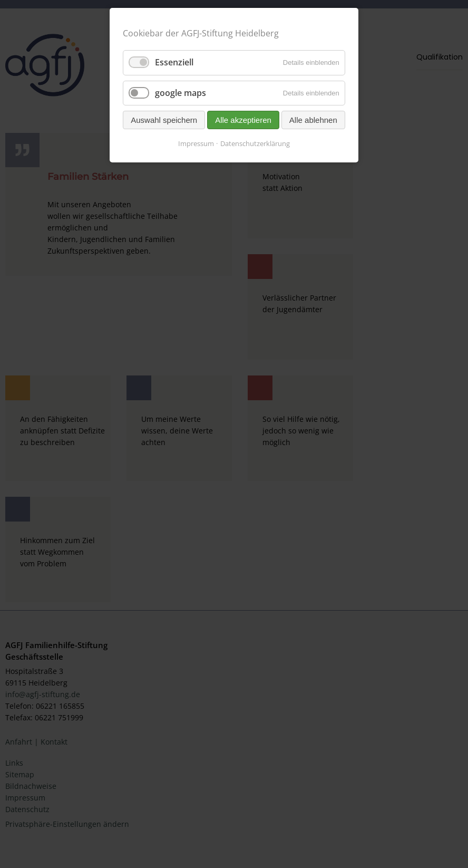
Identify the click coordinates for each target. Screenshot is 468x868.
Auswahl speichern (164, 120)
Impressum (196, 143)
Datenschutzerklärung (255, 143)
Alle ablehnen (313, 120)
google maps (181, 93)
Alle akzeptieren (243, 120)
